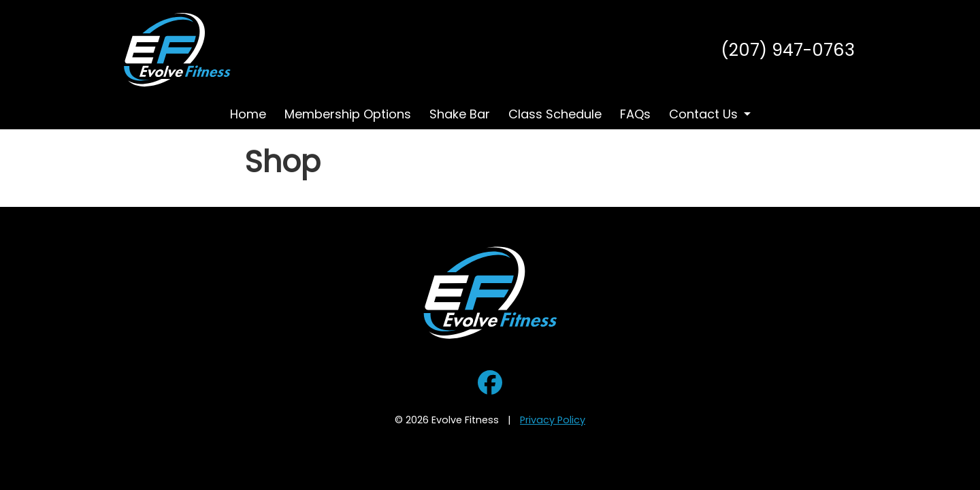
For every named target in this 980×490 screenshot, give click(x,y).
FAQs (635, 114)
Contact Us (703, 114)
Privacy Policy (553, 420)
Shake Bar (460, 114)
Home (248, 114)
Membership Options (348, 114)
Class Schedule (555, 114)
